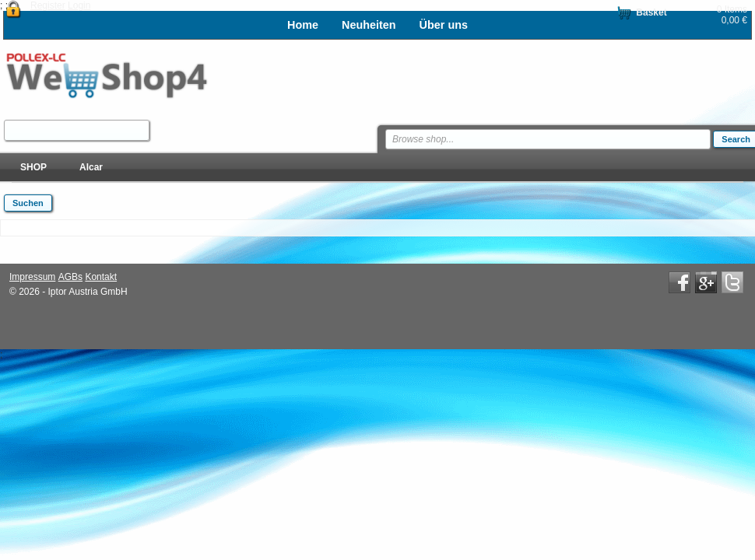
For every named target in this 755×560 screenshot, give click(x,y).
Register (48, 5)
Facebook (679, 282)
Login (79, 5)
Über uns (444, 25)
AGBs (70, 277)
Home (303, 25)
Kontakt (101, 277)
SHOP (33, 167)
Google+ (706, 282)
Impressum (32, 277)
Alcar (91, 167)
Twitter (732, 282)
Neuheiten (369, 25)
